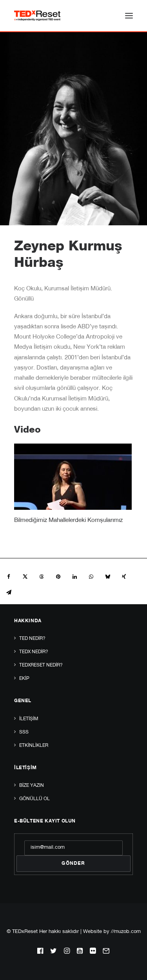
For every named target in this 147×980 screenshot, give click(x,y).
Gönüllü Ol (34, 799)
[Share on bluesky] (107, 577)
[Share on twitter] (25, 577)
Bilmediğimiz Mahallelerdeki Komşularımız (68, 521)
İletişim (29, 719)
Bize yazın (32, 786)
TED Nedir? (32, 639)
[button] (129, 16)
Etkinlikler (34, 746)
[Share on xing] (124, 577)
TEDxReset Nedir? (41, 665)
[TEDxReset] (37, 16)
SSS (24, 732)
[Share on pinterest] (58, 577)
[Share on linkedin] (74, 577)
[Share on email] (9, 592)
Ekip (24, 679)
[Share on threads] (42, 577)
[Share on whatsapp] (91, 577)
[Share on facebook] (9, 577)
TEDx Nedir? (34, 652)
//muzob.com (126, 932)
